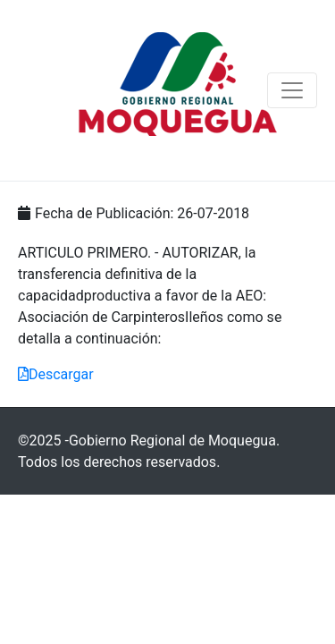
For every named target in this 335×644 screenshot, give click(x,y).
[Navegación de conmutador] (292, 90)
